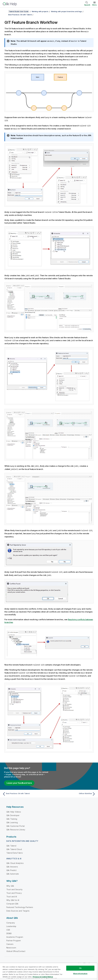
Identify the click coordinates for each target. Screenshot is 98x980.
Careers (10, 941)
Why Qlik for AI (13, 897)
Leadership (11, 924)
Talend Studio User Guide (19, 11)
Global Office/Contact (16, 948)
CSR (8, 927)
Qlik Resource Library (16, 827)
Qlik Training (12, 816)
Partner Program (14, 938)
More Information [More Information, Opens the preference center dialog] (80, 974)
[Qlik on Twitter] (80, 961)
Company (11, 920)
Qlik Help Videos (14, 809)
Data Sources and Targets (18, 908)
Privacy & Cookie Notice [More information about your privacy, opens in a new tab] (43, 977)
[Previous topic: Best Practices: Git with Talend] (25, 791)
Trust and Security (14, 887)
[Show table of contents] (5, 11)
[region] (48, 971)
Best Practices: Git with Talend (20, 15)
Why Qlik (10, 883)
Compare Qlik (12, 901)
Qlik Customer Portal (15, 823)
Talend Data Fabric (15, 850)
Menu (94, 5)
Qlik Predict (11, 867)
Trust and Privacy (14, 890)
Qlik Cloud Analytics (15, 860)
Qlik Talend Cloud (14, 846)
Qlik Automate (13, 871)
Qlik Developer (13, 813)
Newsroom (11, 945)
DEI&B (9, 931)
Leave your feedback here (19, 780)
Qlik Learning (12, 820)
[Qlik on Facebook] (89, 961)
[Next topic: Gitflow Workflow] (73, 791)
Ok (80, 968)
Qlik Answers (12, 864)
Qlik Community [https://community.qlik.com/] (67, 961)
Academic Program (15, 934)
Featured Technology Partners (20, 904)
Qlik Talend (11, 843)
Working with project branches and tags (66, 11)
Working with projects (40, 11)
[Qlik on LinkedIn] (84, 961)
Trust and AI (12, 894)
